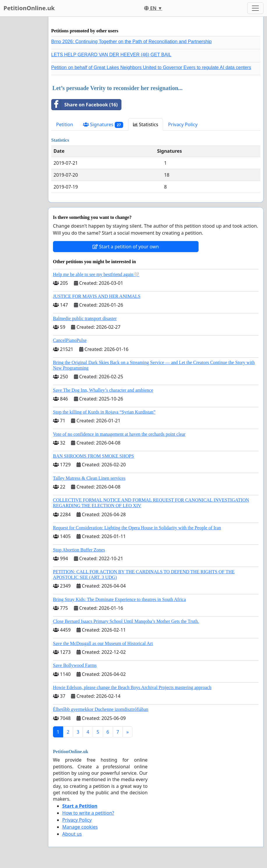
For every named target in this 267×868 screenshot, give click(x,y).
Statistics (146, 124)
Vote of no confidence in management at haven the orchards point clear (119, 434)
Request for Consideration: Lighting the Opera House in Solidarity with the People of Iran (137, 528)
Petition (65, 124)
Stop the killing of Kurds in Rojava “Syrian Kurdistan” (104, 412)
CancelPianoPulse (70, 340)
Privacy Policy (183, 124)
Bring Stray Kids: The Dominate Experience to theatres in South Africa (119, 599)
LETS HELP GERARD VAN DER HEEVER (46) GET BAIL (111, 55)
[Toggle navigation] (255, 8)
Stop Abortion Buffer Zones (79, 550)
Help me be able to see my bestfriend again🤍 (96, 274)
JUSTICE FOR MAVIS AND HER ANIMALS (97, 296)
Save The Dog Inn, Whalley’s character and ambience (103, 390)
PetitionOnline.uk (29, 8)
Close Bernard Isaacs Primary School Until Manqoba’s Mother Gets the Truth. (126, 621)
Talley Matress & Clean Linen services (89, 478)
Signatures (103, 125)
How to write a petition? (88, 813)
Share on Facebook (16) (85, 105)
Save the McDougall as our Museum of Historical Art (103, 643)
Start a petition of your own (126, 247)
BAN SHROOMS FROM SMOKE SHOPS (93, 456)
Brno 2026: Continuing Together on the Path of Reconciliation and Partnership (131, 42)
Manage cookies (80, 827)
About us (72, 834)
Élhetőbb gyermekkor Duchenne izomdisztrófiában (101, 709)
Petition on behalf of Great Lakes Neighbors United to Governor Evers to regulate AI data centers (151, 67)
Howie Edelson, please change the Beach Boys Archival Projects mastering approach (132, 687)
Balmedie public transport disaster (85, 318)
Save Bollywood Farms (75, 665)
